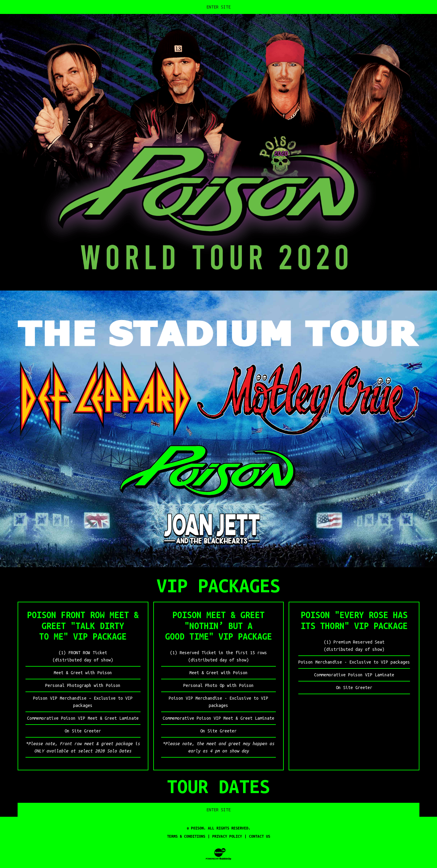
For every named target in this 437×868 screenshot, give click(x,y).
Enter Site (218, 7)
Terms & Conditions (186, 836)
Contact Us (259, 836)
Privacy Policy (227, 836)
